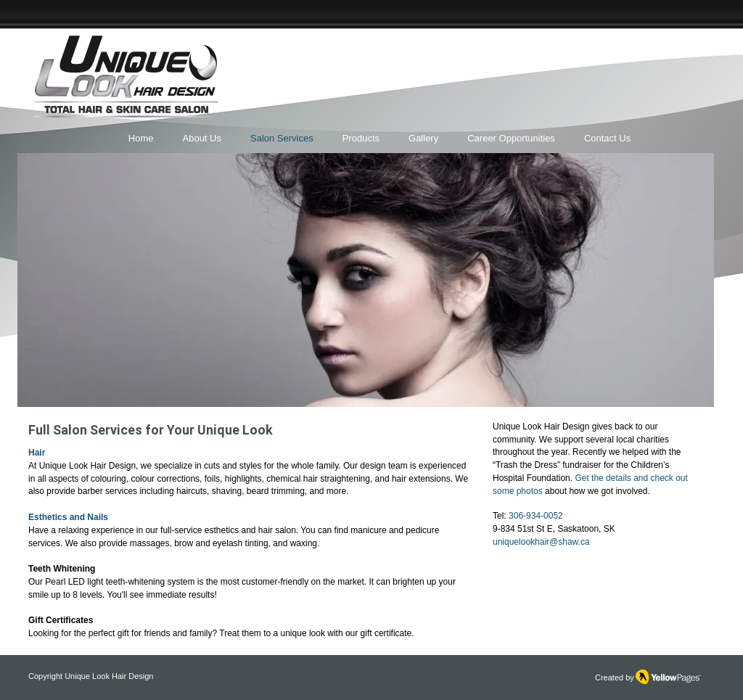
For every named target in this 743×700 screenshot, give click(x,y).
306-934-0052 (536, 516)
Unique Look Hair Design (109, 676)
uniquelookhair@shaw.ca (541, 542)
